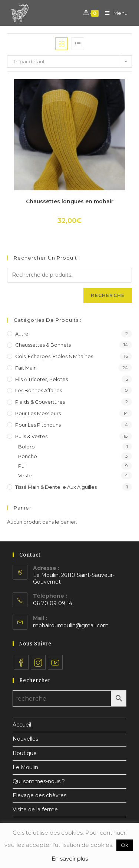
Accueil (22, 725)
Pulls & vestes (31, 436)
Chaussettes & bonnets (43, 345)
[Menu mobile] (114, 13)
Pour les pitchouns (38, 425)
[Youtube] (55, 662)
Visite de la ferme (35, 809)
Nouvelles (25, 739)
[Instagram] (38, 662)
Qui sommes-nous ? (39, 781)
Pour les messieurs (38, 413)
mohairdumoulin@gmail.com (71, 625)
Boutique (25, 753)
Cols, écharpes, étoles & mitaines (54, 356)
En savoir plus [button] (70, 859)
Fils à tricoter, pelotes (42, 379)
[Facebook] (21, 662)
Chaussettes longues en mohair (70, 201)
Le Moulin (25, 767)
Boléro (27, 447)
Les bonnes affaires (39, 390)
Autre (22, 334)
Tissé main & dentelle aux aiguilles (56, 487)
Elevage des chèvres (39, 795)
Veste (25, 475)
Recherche (108, 295)
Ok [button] (125, 845)
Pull (22, 466)
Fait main (26, 368)
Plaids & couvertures (40, 402)
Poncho (28, 456)
